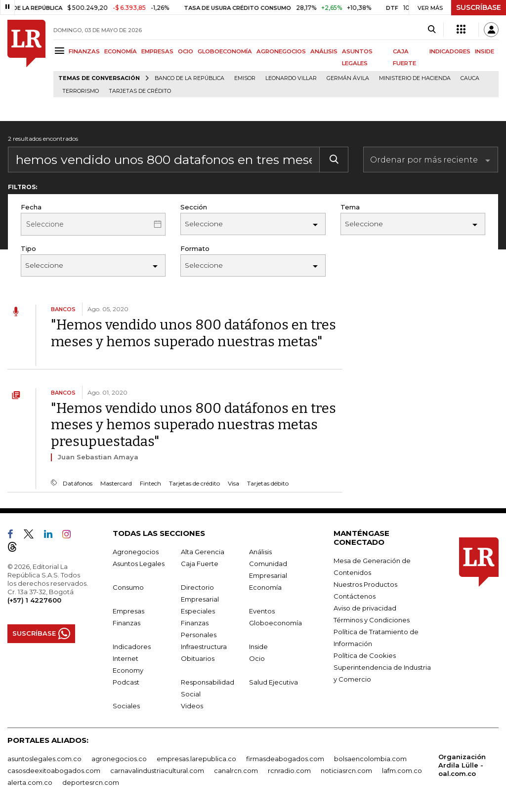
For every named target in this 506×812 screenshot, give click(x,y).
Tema (350, 207)
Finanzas (126, 623)
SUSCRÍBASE (479, 7)
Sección (194, 207)
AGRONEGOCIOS (281, 51)
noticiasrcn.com (346, 771)
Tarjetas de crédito (140, 91)
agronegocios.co (119, 759)
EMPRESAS (157, 51)
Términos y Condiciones (372, 620)
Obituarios (198, 658)
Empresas (128, 611)
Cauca (470, 78)
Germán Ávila (348, 78)
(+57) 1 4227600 (34, 600)
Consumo (128, 587)
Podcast (126, 682)
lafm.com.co (402, 771)
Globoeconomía (275, 623)
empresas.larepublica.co (196, 759)
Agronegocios (136, 552)
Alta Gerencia (203, 552)
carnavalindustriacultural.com (157, 771)
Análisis (260, 552)
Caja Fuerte (200, 564)
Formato (195, 248)
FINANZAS (84, 51)
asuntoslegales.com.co (44, 759)
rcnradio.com (289, 771)
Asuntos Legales (139, 564)
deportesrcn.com (91, 782)
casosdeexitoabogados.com (54, 771)
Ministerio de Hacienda (415, 78)
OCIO (186, 51)
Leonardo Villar (291, 78)
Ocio (257, 658)
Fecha (31, 207)
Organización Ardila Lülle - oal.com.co (462, 765)
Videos (192, 706)
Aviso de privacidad (365, 608)
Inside (258, 647)
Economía (265, 587)
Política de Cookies (365, 655)
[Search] (432, 30)
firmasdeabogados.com (285, 759)
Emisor (245, 78)
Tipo (28, 248)
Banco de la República (190, 78)
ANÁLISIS (324, 51)
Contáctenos (355, 596)
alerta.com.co (30, 782)
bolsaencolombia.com (370, 759)
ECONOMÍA (121, 51)
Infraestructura (204, 647)
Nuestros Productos (365, 584)
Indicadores (132, 647)
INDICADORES (450, 51)
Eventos (262, 611)
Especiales (198, 611)
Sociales (126, 706)
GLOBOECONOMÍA (225, 51)
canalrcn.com (236, 771)
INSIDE (485, 51)
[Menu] (61, 51)
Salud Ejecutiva (274, 682)
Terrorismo (81, 91)
